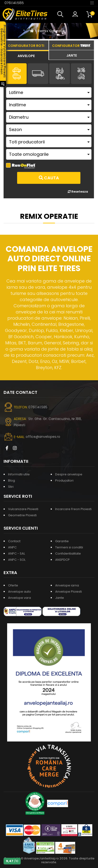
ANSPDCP (62, 560)
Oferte (13, 585)
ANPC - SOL (17, 560)
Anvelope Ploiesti (69, 592)
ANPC (12, 547)
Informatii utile (19, 474)
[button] (61, 14)
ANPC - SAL (17, 553)
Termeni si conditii (69, 547)
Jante (60, 598)
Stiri (11, 487)
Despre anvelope (69, 474)
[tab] (26, 55)
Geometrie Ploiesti (22, 515)
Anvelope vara (20, 598)
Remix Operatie (51, 31)
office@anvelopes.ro (43, 437)
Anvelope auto (20, 592)
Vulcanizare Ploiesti (23, 509)
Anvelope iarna (67, 585)
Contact (14, 541)
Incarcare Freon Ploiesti (73, 509)
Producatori (64, 480)
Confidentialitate (68, 553)
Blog (12, 480)
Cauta (49, 178)
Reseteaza (78, 192)
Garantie (62, 541)
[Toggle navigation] (92, 3)
